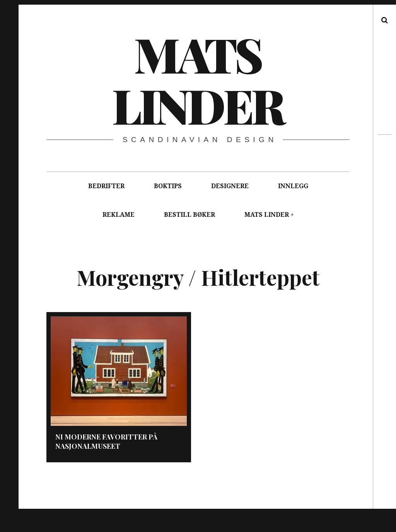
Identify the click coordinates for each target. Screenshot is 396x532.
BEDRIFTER (106, 186)
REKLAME (119, 215)
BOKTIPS (168, 186)
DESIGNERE (230, 186)
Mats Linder (197, 79)
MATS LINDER (267, 215)
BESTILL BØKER (189, 215)
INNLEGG (293, 186)
